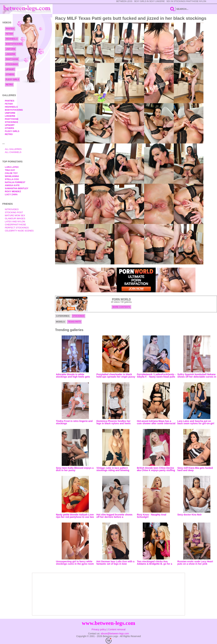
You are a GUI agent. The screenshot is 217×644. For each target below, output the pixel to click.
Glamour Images (15, 218)
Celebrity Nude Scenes (19, 231)
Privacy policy (99, 629)
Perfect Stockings (17, 228)
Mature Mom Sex (15, 215)
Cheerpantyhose (16, 225)
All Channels (13, 152)
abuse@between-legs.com (115, 634)
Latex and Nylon (15, 222)
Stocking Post (14, 212)
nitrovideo (12, 209)
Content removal (117, 629)
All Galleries (13, 149)
